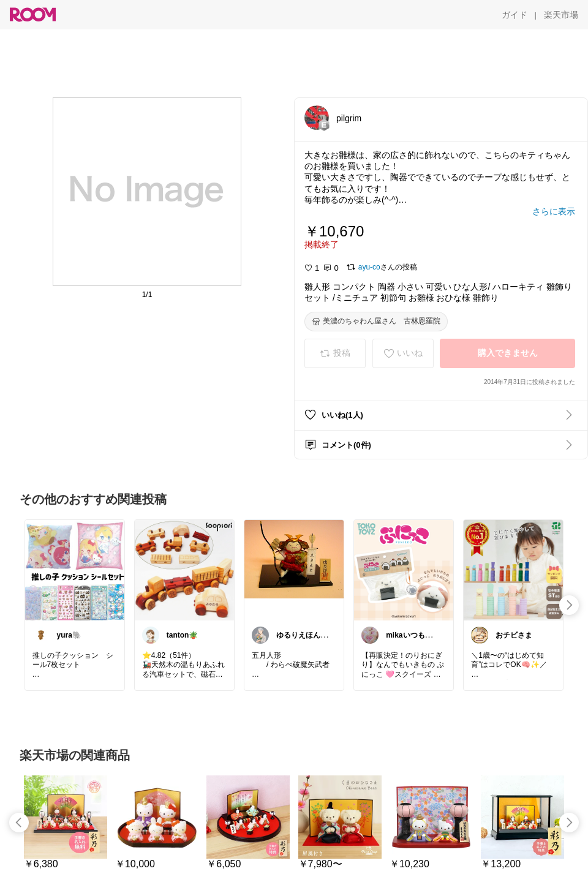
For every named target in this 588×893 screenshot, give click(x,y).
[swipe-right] (569, 605)
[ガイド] (514, 15)
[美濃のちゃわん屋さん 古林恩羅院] (376, 322)
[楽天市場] (561, 15)
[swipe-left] (19, 823)
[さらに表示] (554, 211)
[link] (75, 570)
